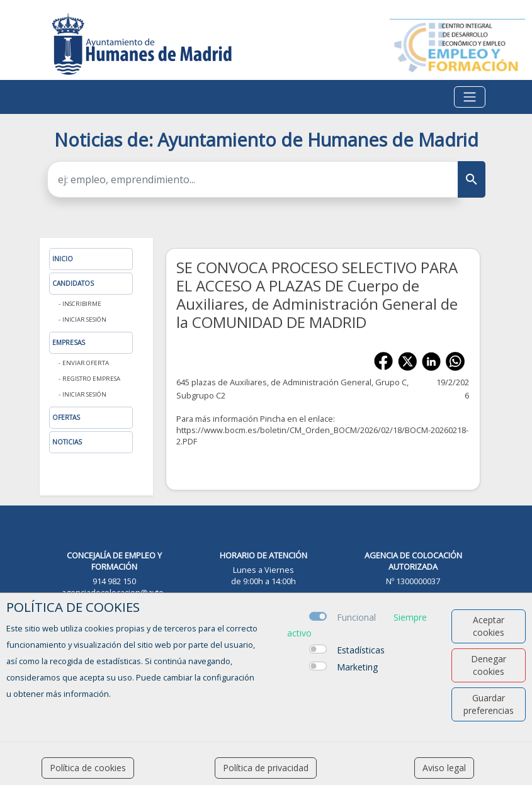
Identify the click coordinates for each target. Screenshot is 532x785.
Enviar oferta (86, 363)
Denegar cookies (489, 665)
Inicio (63, 259)
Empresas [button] (69, 342)
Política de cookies (88, 768)
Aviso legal (444, 768)
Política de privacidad (266, 768)
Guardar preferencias (489, 704)
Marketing (357, 667)
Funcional (356, 617)
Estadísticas (361, 650)
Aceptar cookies (489, 626)
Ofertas (66, 417)
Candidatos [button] (73, 283)
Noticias (67, 442)
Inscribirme (82, 304)
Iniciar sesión (84, 319)
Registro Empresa (91, 379)
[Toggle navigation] (470, 97)
